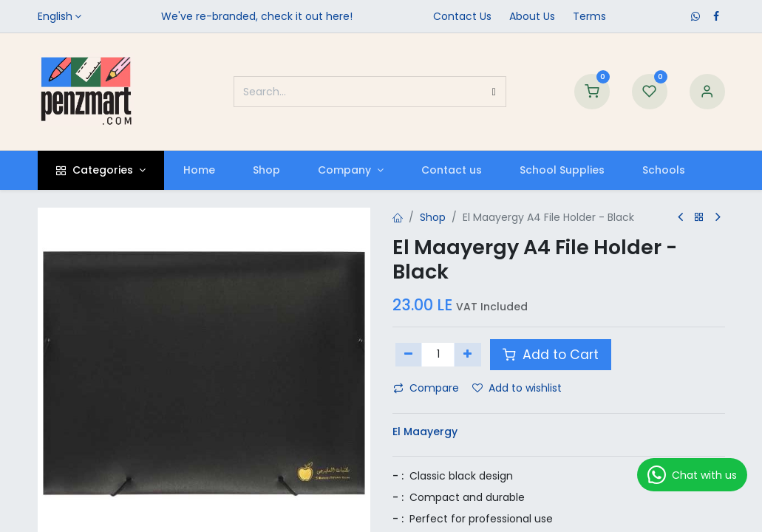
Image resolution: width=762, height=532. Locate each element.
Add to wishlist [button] (517, 388)
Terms (589, 16)
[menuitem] (199, 170)
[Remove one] (409, 355)
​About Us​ (532, 16)
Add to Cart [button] (551, 355)
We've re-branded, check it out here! (257, 16)
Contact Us (462, 16)
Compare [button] (426, 388)
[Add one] (467, 355)
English (55, 16)
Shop (433, 217)
